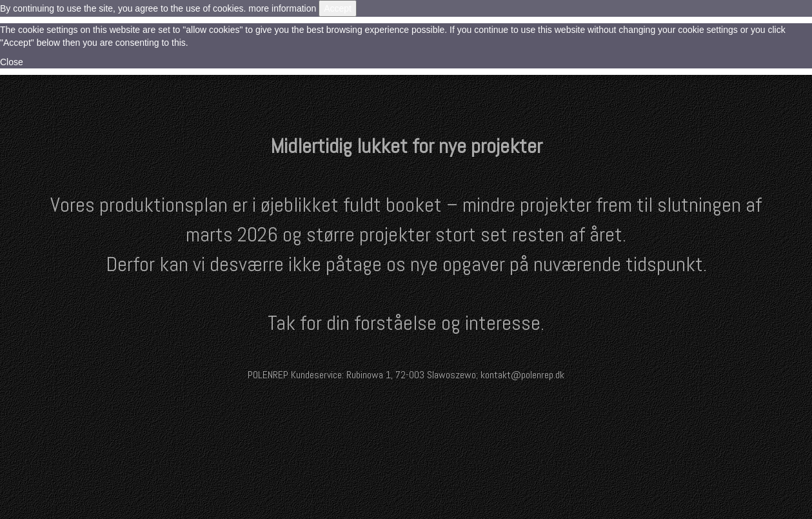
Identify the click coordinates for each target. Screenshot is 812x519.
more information (282, 8)
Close (12, 62)
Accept (338, 8)
